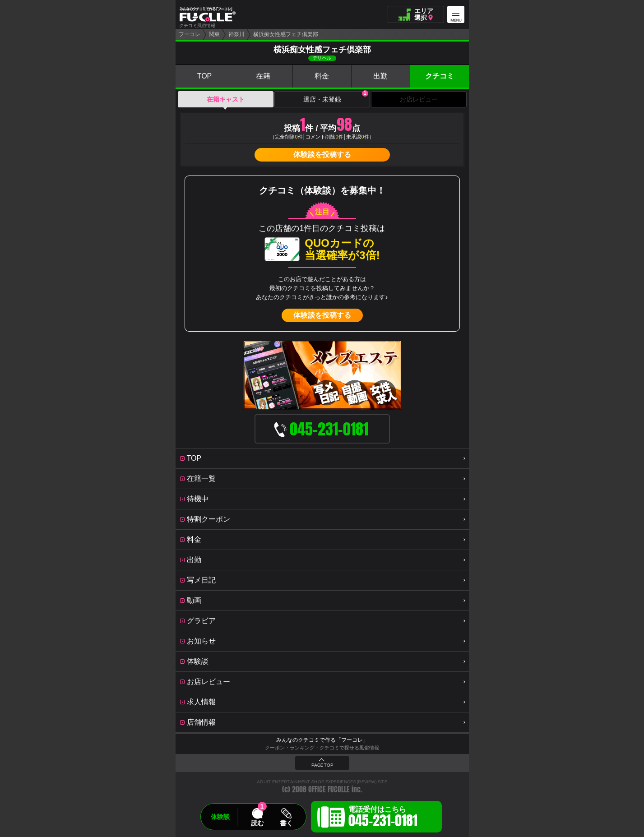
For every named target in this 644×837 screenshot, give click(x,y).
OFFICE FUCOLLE (329, 789)
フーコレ (190, 34)
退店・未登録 (336, 97)
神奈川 (236, 34)
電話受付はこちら (383, 818)
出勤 (380, 76)
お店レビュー (419, 99)
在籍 (263, 76)
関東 (214, 34)
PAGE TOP (322, 765)
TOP (205, 76)
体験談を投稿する (322, 155)
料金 (322, 76)
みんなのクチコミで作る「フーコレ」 (322, 740)
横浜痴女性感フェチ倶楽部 (286, 34)
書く (286, 823)
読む (257, 823)
